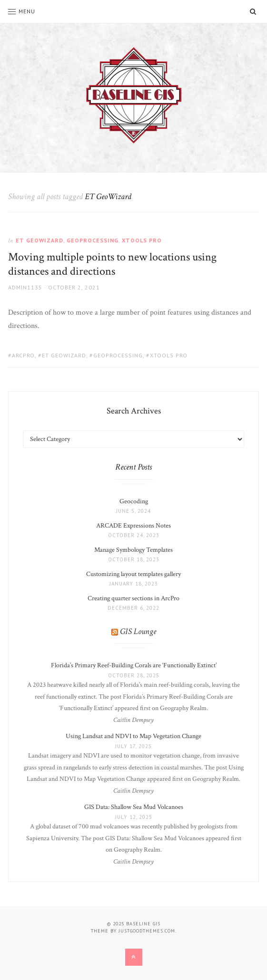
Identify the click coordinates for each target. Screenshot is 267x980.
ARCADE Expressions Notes (133, 526)
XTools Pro (142, 240)
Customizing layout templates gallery (133, 574)
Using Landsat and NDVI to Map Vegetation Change (133, 736)
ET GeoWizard (40, 240)
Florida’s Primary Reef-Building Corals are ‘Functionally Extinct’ (134, 665)
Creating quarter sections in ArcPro (133, 598)
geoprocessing (118, 355)
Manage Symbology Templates (133, 550)
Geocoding (134, 501)
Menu (22, 11)
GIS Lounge (138, 631)
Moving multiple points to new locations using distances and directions (112, 264)
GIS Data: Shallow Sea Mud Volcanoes (134, 807)
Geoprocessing (93, 240)
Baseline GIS (143, 924)
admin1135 (25, 287)
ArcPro (23, 355)
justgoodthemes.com (147, 931)
